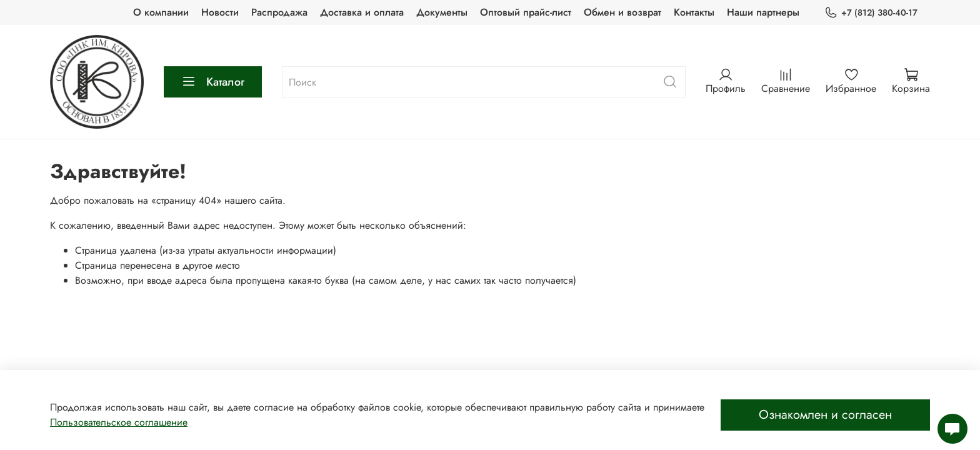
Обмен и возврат (622, 12)
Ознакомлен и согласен (825, 415)
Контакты (694, 12)
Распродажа (279, 12)
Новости (220, 12)
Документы (442, 12)
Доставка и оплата (362, 12)
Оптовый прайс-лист (526, 12)
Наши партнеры (763, 12)
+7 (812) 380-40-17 (871, 13)
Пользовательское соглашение (119, 422)
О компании (161, 12)
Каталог (213, 82)
